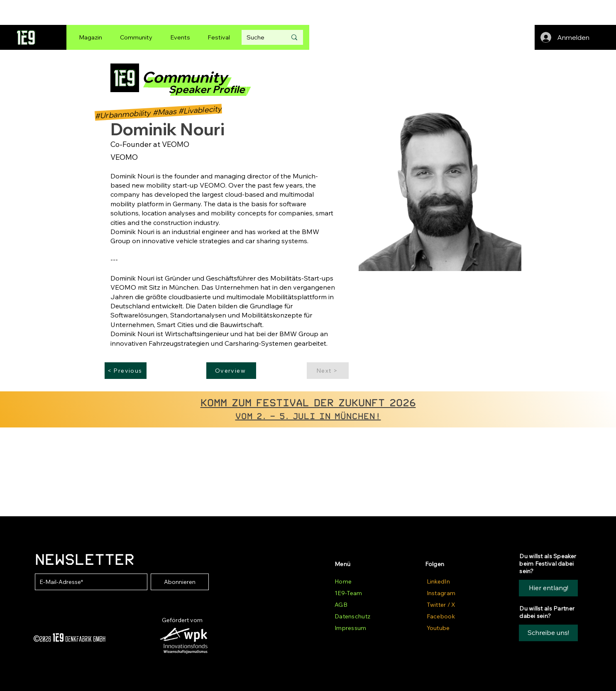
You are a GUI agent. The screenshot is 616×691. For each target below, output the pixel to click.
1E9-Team (348, 593)
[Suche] (260, 37)
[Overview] (231, 371)
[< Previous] (126, 371)
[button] (548, 633)
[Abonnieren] (180, 582)
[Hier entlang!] (548, 588)
